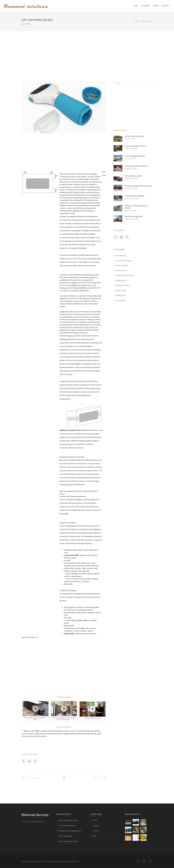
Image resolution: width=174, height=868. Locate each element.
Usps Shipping (120, 300)
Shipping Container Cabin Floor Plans (138, 186)
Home (136, 6)
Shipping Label (121, 290)
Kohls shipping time (65, 836)
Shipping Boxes (147, 21)
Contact (96, 826)
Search (165, 6)
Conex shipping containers (134, 196)
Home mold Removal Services (135, 146)
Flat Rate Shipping (122, 265)
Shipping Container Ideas (134, 216)
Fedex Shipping (121, 256)
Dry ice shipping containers (68, 820)
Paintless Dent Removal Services (136, 166)
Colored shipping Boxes (67, 826)
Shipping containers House (134, 136)
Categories (145, 6)
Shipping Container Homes (125, 275)
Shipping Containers (123, 285)
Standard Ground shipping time (70, 831)
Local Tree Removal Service (135, 156)
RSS (94, 836)
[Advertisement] (87, 53)
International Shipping (123, 261)
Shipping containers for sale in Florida (136, 207)
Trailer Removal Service (133, 176)
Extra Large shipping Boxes (68, 841)
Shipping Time (120, 295)
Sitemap (156, 6)
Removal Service (121, 270)
